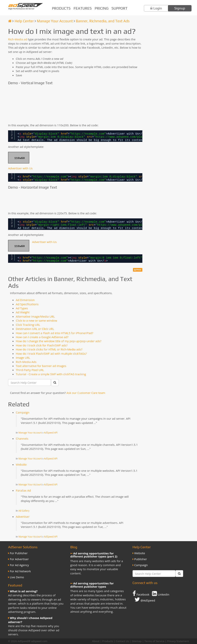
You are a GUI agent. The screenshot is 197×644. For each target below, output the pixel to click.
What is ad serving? (24, 591)
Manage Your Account (55, 21)
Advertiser (23, 517)
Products (61, 8)
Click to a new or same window (36, 320)
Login (158, 8)
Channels (22, 438)
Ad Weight (23, 312)
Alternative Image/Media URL (35, 316)
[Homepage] (10, 21)
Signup (180, 8)
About (96, 641)
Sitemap (136, 641)
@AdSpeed (145, 599)
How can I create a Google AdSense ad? (42, 337)
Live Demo (17, 577)
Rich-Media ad (18, 39)
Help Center (24, 21)
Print (138, 270)
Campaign (23, 412)
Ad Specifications (27, 304)
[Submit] (55, 382)
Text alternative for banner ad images (41, 366)
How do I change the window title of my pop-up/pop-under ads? (59, 341)
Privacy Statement (178, 641)
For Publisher (19, 553)
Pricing (102, 8)
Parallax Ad (23, 490)
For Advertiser (19, 559)
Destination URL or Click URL (35, 329)
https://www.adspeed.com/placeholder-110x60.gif (135, 137)
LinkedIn (161, 593)
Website (21, 464)
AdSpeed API (51, 433)
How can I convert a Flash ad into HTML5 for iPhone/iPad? (54, 333)
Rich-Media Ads (26, 362)
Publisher (141, 559)
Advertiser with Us (20, 168)
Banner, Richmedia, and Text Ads (103, 21)
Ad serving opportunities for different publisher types (92, 585)
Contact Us (122, 641)
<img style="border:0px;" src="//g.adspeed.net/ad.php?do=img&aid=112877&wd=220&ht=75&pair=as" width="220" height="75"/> (29, 200)
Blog (74, 547)
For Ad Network (20, 571)
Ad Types (22, 308)
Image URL (23, 358)
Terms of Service (154, 641)
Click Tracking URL (28, 325)
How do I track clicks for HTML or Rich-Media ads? (49, 349)
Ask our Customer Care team (86, 393)
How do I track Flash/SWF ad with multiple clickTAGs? (51, 354)
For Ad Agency (19, 565)
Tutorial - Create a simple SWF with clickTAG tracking (51, 374)
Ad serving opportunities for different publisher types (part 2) (94, 555)
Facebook (141, 593)
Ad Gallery (24, 511)
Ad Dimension (25, 300)
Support (120, 8)
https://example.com (88, 134)
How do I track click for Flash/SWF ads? (42, 345)
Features (83, 8)
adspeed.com (39, 641)
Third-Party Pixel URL (30, 370)
